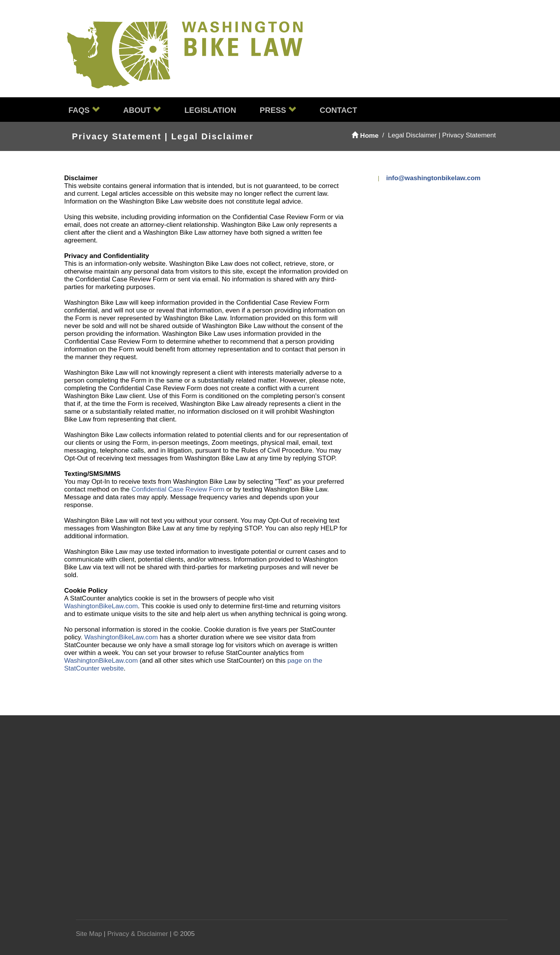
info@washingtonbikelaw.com (433, 178)
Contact (338, 110)
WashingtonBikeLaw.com (101, 606)
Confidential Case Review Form (178, 489)
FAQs (84, 110)
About (142, 110)
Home (365, 136)
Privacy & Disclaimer (138, 934)
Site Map (89, 934)
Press (278, 110)
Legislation (210, 110)
